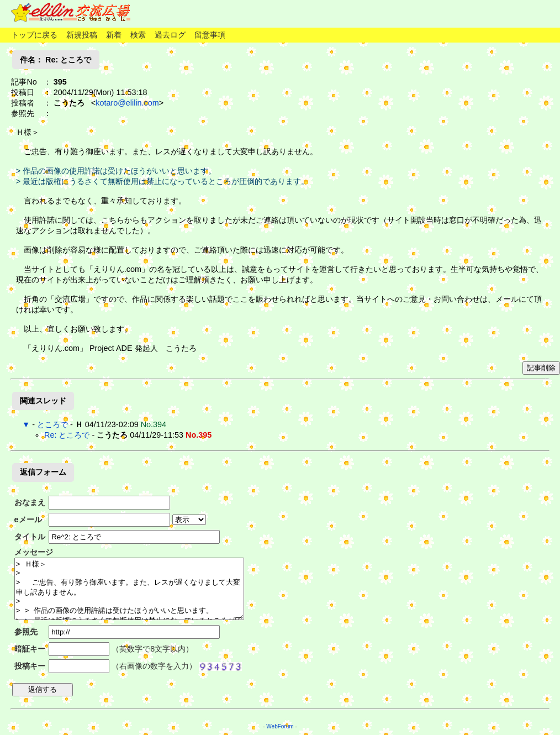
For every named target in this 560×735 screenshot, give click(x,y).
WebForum (280, 726)
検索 (138, 35)
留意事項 (210, 35)
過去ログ (170, 35)
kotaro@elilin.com (127, 103)
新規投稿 (82, 35)
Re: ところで (67, 435)
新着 (114, 35)
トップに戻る (34, 35)
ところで (52, 424)
